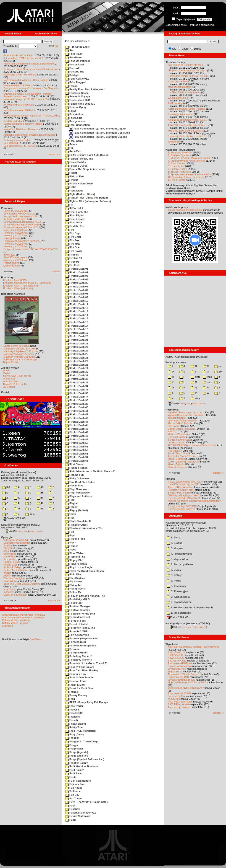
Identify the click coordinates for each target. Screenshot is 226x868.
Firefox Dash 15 (77, 318)
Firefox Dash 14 (77, 315)
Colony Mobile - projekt (15, 623)
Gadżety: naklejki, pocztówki (184, 495)
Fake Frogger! (76, 82)
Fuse (70, 806)
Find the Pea (75, 226)
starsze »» (54, 154)
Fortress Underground (81, 646)
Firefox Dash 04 (77, 279)
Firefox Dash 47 (77, 432)
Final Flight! (74, 215)
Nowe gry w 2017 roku (16, 235)
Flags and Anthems (79, 496)
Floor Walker (75, 553)
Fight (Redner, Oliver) (80, 194)
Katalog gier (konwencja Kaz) (19, 472)
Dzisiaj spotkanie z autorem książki (23, 124)
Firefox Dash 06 (77, 287)
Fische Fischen (76, 468)
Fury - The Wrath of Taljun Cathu (87, 802)
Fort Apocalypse (77, 635)
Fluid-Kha (73, 574)
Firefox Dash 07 (77, 290)
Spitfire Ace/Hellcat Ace (16, 570)
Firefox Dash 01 (77, 269)
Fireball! (72, 255)
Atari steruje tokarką (179, 707)
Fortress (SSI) (76, 642)
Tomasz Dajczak (177, 418)
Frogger (72, 738)
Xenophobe (10, 559)
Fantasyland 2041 (78, 100)
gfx (218, 372)
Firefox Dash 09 (77, 297)
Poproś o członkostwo (202, 25)
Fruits (71, 777)
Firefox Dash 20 (77, 336)
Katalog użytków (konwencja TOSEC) (188, 623)
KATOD (172, 431)
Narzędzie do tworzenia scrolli (20, 216)
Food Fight (74, 603)
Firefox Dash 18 (77, 329)
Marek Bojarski (176, 464)
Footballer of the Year (80, 614)
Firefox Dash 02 (77, 272)
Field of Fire (74, 176)
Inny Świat (9, 589)
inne (30, 514)
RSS (53, 46)
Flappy (71, 507)
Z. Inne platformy (179, 613)
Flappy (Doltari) (77, 510)
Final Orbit (74, 222)
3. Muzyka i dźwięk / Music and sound (189, 158)
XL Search (9, 387)
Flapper (72, 503)
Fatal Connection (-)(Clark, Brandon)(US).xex (98, 137)
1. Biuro (173, 537)
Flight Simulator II (78, 521)
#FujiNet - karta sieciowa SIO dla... (187, 70)
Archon (7, 576)
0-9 (6, 487)
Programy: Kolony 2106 (181, 490)
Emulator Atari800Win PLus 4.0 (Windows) (27, 283)
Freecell (72, 710)
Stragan (170, 479)
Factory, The (75, 72)
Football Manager (78, 606)
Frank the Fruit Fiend (80, 688)
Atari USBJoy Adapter (180, 487)
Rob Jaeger (174, 451)
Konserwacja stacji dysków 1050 (21, 225)
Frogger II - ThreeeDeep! (82, 741)
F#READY (174, 426)
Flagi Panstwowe (78, 493)
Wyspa (7, 573)
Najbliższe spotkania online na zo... (187, 120)
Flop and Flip (75, 557)
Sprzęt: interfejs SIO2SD (181, 509)
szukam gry (174, 142)
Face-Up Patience (78, 61)
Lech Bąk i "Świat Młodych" (183, 421)
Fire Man (72, 244)
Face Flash (74, 54)
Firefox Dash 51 (77, 447)
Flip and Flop (75, 539)
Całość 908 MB (178, 617)
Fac (70, 50)
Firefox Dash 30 (77, 372)
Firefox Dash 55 (77, 461)
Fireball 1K (74, 258)
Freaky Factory (76, 695)
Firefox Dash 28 (77, 365)
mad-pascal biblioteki (180, 87)
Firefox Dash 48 (77, 436)
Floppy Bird (74, 560)
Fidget (71, 173)
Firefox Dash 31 (77, 375)
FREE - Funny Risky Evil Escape (87, 702)
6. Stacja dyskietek (180, 564)
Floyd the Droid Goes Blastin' (85, 571)
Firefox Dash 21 (77, 340)
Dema (197, 49)
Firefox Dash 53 (77, 454)
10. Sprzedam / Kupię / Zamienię (186, 177)
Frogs (7, 545)
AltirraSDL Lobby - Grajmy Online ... (188, 125)
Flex (70, 518)
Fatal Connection (78, 125)
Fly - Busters (75, 578)
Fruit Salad (74, 773)
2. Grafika (174, 543)
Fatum (71, 144)
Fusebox (72, 809)
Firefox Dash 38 (77, 400)
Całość (11, 531)
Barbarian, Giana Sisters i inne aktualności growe (31, 69)
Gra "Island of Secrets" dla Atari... (186, 65)
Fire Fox (72, 240)
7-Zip (31, 531)
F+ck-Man (73, 151)
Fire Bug (72, 233)
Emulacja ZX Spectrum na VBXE (22, 241)
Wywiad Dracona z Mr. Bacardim (186, 415)
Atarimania (9, 379)
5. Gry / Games (176, 163)
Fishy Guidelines (77, 478)
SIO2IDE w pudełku (179, 704)
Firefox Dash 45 (77, 425)
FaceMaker (74, 57)
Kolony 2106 (10, 565)
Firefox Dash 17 (77, 326)
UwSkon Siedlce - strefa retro (184, 92)
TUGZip (38, 531)
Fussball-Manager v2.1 (81, 813)
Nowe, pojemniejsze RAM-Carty (186, 482)
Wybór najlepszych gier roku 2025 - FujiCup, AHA (31, 116)
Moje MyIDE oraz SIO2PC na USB (187, 682)
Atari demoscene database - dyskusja (23, 617)
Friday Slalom (76, 724)
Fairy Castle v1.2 (77, 79)
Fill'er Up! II (74, 208)
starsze (56, 271)
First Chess (74, 464)
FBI (69, 148)
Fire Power (74, 251)
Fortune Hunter (76, 653)
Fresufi (72, 720)
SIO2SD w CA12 (177, 661)
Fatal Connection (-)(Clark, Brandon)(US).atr (97, 129)
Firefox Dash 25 (77, 354)
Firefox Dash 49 (77, 439)
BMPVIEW (9, 255)
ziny (195, 398)
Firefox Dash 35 (77, 390)
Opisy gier (7, 537)
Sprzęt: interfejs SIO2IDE (182, 506)
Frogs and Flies (77, 756)
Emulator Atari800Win (15, 280)
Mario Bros (9, 556)
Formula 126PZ (76, 631)
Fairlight (72, 75)
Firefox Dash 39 (77, 404)
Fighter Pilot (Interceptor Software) (88, 201)
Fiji (69, 205)
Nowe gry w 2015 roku (16, 246)
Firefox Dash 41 (77, 411)
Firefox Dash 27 (77, 361)
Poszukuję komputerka (180, 114)
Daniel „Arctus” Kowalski (181, 429)
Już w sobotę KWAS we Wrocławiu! (23, 58)
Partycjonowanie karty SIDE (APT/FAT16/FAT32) (30, 249)
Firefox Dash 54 (77, 457)
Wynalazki (172, 644)
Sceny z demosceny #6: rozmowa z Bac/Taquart (30, 88)
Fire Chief (73, 237)
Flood (71, 550)
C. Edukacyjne (177, 591)
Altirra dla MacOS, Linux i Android (187, 109)
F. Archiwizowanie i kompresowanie (190, 607)
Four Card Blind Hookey (82, 670)
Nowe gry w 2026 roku (16, 211)
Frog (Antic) (74, 734)
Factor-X (72, 68)
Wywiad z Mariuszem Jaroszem (185, 412)
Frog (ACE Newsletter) (81, 731)
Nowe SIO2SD (176, 658)
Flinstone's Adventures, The (84, 528)
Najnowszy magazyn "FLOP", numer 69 (25, 99)
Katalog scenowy (176, 362)
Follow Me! (74, 592)
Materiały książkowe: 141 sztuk (21, 351)
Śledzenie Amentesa (179, 440)
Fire (70, 230)
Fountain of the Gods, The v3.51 (86, 663)
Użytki (185, 49)
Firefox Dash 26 (77, 358)
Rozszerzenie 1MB (178, 677)
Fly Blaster (74, 581)
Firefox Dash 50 (77, 443)
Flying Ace (74, 585)
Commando (10, 554)
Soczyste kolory (177, 696)
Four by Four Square (80, 667)
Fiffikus (72, 180)
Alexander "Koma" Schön (182, 456)
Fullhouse (73, 791)
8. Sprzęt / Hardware (179, 172)
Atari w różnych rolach (180, 702)
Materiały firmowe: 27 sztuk (19, 354)
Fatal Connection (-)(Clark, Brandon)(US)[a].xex (100, 133)
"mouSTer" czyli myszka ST (183, 484)
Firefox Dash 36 (77, 393)
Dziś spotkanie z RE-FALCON (20, 146)
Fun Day (72, 795)
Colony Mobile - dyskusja (16, 620)
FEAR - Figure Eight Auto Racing (87, 155)
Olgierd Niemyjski (178, 467)
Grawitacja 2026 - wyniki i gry (20, 75)
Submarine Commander (17, 543)
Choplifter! (9, 548)
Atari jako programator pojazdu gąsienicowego (29, 135)
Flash (71, 514)
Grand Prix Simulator (15, 595)
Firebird (72, 262)
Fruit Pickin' (75, 770)
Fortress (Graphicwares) (82, 638)
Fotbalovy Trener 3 (79, 660)
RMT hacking (175, 103)
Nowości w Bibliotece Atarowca (21, 129)
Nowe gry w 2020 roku (16, 230)
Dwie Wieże (10, 581)
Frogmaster (74, 749)
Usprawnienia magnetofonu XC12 (22, 222)
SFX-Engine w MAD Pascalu (19, 214)
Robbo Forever (12, 562)
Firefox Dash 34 (77, 386)
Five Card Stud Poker (80, 482)
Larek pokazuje (12, 238)
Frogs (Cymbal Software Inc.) (85, 759)
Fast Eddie (74, 118)
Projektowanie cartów (180, 666)
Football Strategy (78, 610)
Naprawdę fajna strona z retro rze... (187, 136)
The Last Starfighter (14, 578)
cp (218, 366)
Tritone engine (11, 263)
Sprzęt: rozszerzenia (179, 493)
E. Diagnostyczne (179, 602)
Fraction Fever (76, 681)
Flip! (70, 535)
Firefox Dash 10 (77, 301)
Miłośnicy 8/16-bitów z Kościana (186, 131)
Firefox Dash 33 (77, 382)
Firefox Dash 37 (77, 397)
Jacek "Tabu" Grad (178, 453)
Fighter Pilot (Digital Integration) (87, 198)
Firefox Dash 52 (77, 450)
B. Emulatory (176, 586)
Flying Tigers (75, 589)
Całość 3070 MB (14, 518)
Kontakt (6, 392)
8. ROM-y (174, 575)
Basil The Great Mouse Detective (22, 584)
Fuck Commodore (78, 781)
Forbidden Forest (78, 617)
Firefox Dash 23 (77, 347)
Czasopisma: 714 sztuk (16, 346)
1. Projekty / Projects (179, 152)
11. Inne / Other (176, 180)
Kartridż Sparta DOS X (16, 219)
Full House (74, 788)
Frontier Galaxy (77, 763)
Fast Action (74, 114)
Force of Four (75, 621)
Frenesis (72, 717)
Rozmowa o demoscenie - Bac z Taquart (26, 80)
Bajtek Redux (11, 362)
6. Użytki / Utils (176, 166)
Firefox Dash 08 (77, 294)
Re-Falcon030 (11, 143)
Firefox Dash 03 (77, 276)
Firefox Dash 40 (77, 407)
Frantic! (72, 692)
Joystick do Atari (177, 669)
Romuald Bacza (177, 437)
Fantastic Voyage (78, 96)
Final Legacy (75, 219)
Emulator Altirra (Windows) (18, 288)
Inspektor (9, 592)
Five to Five (74, 486)
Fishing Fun (74, 475)
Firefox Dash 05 (77, 283)
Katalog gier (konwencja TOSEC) (21, 525)
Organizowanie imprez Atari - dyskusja (23, 615)
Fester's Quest (76, 166)
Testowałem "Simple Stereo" (184, 674)
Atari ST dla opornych (16, 257)
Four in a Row (76, 674)
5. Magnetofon (177, 559)
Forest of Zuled (76, 624)
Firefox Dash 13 (77, 311)
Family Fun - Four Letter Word (85, 89)
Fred (70, 699)
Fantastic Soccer (77, 93)
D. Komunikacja (178, 597)
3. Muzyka (175, 548)
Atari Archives (11, 381)
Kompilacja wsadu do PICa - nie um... (189, 76)
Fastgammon (75, 121)
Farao (71, 111)
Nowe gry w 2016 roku (16, 244)
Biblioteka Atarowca (13, 294)
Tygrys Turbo (175, 672)
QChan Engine (12, 266)
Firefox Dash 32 (77, 379)
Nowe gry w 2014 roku (16, 260)
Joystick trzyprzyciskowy (181, 680)
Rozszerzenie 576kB (179, 693)
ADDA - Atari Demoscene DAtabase (187, 357)
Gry (174, 49)
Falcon (71, 86)
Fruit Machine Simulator (82, 766)
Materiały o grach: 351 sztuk (19, 357)
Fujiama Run (75, 784)
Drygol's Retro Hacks (15, 384)
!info (196, 377)
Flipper (72, 546)
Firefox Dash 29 (77, 368)
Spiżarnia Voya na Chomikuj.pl (20, 359)
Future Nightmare (78, 816)
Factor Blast (75, 65)
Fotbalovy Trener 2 (79, 656)
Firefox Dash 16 (77, 322)
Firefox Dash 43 (77, 418)
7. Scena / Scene (177, 169)
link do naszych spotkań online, (185, 210)
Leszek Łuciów (176, 442)
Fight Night (74, 191)
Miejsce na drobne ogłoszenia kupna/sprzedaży (194, 501)
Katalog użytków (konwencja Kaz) (186, 523)
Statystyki (7, 626)
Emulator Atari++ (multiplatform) (21, 286)
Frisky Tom (74, 727)
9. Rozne (174, 581)
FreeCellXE (74, 713)
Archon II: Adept (13, 567)
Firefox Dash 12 (77, 308)
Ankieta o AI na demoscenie (19, 105)
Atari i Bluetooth (177, 652)
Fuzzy (71, 820)
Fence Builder (76, 162)
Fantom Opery (76, 107)
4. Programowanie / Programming (187, 161)
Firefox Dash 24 (77, 351)
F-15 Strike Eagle (78, 47)
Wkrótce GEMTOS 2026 (17, 85)
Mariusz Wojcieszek (179, 434)
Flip (70, 532)
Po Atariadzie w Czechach (18, 55)
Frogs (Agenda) (77, 752)
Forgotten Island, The (80, 628)
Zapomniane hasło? (177, 25)
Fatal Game (74, 141)
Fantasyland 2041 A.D (80, 104)
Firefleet (72, 265)
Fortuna (72, 649)
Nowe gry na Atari (178, 81)
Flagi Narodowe (77, 489)
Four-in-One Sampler (80, 677)
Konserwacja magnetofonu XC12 (22, 227)
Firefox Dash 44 (77, 422)
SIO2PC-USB (175, 655)
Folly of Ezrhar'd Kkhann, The (85, 596)
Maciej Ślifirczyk (177, 459)
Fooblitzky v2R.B (78, 599)
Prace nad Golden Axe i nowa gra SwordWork (29, 64)
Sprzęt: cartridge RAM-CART (184, 498)
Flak (70, 500)
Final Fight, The (77, 212)
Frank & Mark (75, 685)
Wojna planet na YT (179, 98)
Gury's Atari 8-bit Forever (17, 376)
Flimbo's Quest (76, 525)
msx (207, 382)
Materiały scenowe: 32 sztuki (20, 349)
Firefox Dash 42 (77, 414)
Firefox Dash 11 (77, 304)
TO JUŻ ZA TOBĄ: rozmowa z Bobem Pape (192, 445)
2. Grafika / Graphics (179, 155)
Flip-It (71, 542)
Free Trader (74, 706)
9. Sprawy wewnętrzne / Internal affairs (189, 174)
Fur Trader (74, 798)
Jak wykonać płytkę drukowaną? (186, 688)
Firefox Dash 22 (77, 344)
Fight (70, 187)
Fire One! (73, 247)
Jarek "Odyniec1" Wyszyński (184, 462)
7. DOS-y (174, 570)
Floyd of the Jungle (79, 567)
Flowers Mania (76, 564)
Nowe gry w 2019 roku (16, 233)
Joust (6, 551)
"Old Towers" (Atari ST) (16, 540)
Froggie (72, 745)
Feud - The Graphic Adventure (85, 169)
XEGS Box (174, 699)
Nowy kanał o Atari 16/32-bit (19, 110)
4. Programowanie (180, 554)
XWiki (6, 373)
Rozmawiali (172, 410)
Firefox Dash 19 (77, 333)
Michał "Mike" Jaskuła (180, 423)
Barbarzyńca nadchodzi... (18, 140)
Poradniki (7, 208)
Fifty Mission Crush (79, 183)
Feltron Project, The (79, 159)
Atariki (7, 370)
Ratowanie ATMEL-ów (180, 663)
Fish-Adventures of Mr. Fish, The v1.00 (90, 471)
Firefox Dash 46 (77, 429)
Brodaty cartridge (13, 121)
